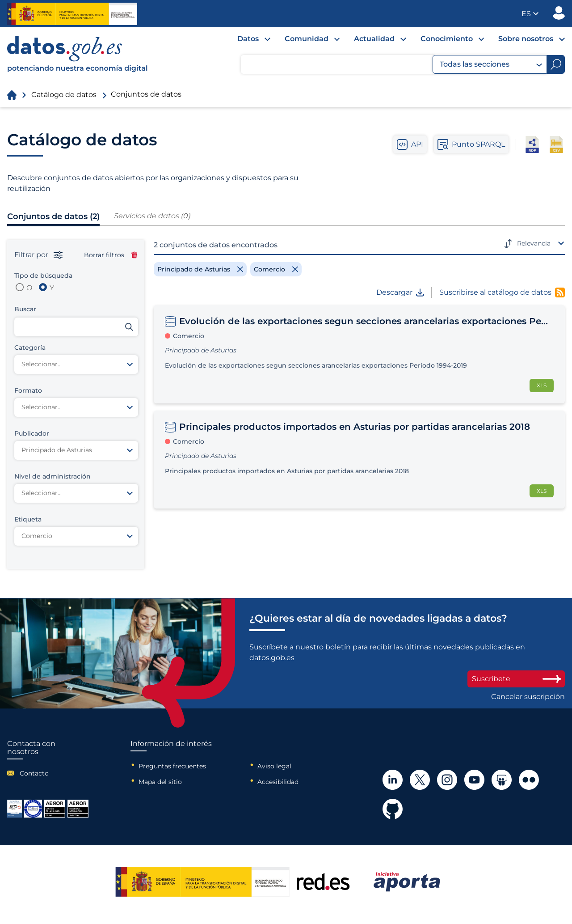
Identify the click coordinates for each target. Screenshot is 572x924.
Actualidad (374, 39)
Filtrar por (38, 255)
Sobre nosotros (526, 39)
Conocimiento (447, 39)
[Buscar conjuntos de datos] (76, 327)
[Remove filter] (200, 269)
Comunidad (307, 39)
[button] (530, 14)
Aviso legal (274, 766)
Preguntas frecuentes (172, 766)
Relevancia (534, 243)
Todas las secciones (491, 64)
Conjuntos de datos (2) (53, 216)
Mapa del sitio (160, 782)
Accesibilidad (278, 782)
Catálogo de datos (64, 95)
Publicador (559, 13)
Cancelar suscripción (528, 697)
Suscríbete (516, 679)
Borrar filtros (111, 255)
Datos (248, 39)
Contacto (34, 773)
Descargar (400, 292)
